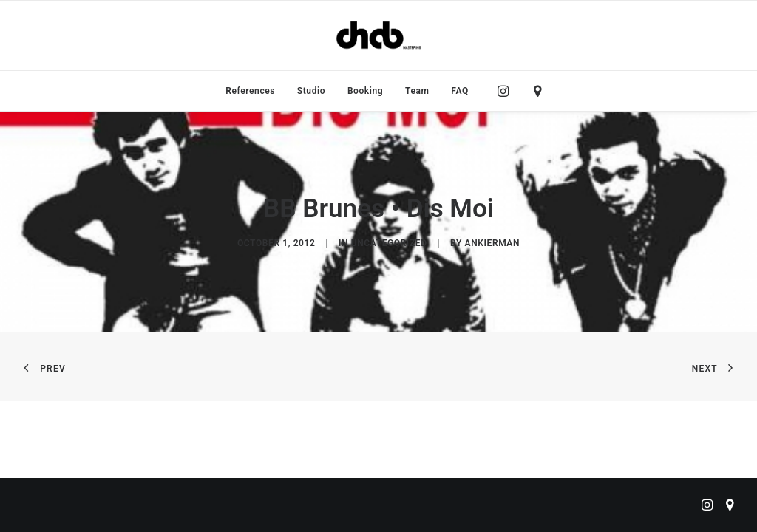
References (250, 91)
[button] (507, 91)
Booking (365, 91)
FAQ (460, 91)
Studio (311, 91)
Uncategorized (389, 243)
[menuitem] (250, 91)
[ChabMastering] (378, 35)
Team (417, 91)
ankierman (492, 243)
